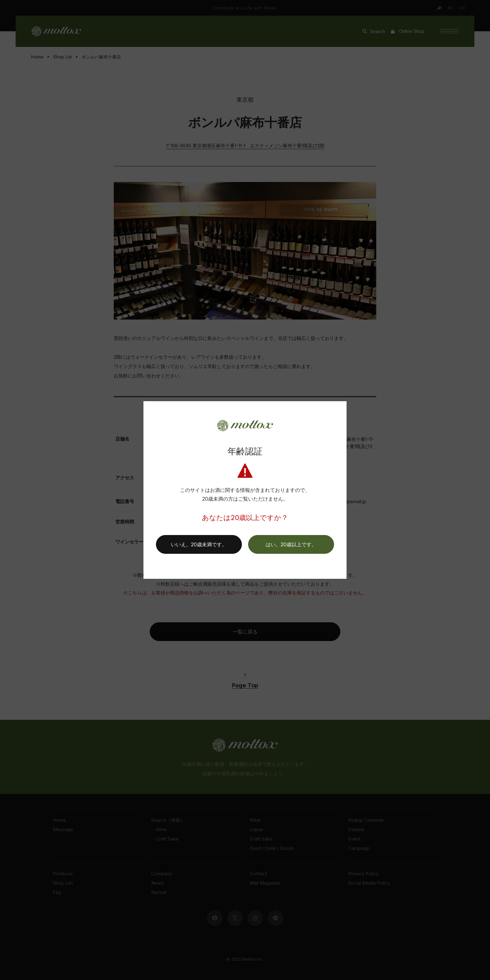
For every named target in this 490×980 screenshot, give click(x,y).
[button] (291, 544)
